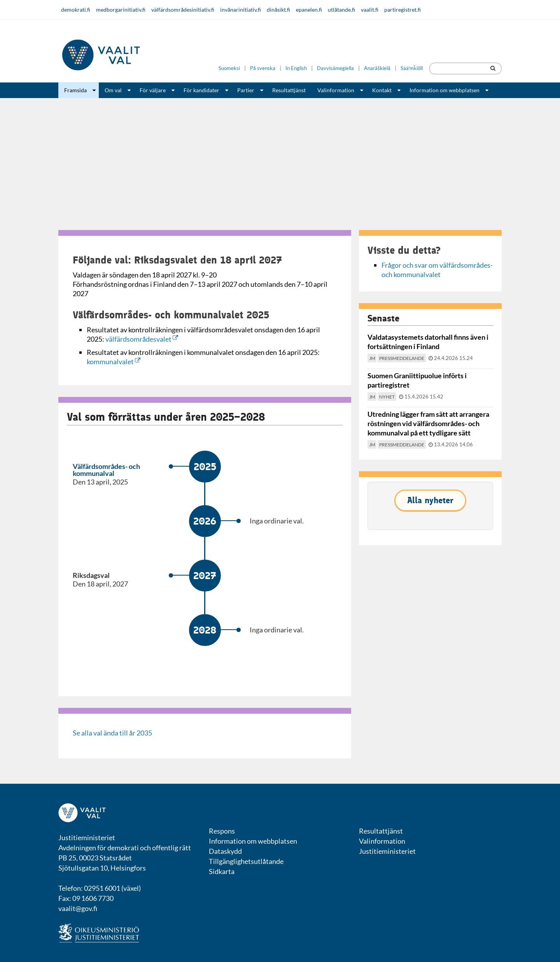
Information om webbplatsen (444, 90)
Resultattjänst (289, 90)
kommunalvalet (114, 362)
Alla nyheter (430, 500)
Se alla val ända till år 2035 (112, 733)
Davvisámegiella (335, 68)
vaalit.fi (370, 10)
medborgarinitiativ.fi (121, 10)
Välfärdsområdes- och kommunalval (106, 470)
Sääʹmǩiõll (412, 68)
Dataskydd (225, 851)
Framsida (75, 90)
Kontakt (382, 90)
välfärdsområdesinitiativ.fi (183, 10)
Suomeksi (229, 68)
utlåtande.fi (341, 10)
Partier (246, 90)
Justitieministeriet (387, 851)
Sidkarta (222, 871)
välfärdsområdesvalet (142, 339)
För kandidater (201, 90)
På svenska (263, 68)
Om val (113, 90)
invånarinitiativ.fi (241, 10)
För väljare (153, 90)
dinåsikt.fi (278, 10)
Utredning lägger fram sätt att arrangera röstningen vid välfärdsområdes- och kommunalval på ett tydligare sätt (428, 423)
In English (296, 68)
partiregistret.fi (402, 10)
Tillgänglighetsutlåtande (246, 861)
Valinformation (336, 90)
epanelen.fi (309, 10)
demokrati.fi (76, 10)
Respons (222, 831)
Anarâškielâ (377, 68)
